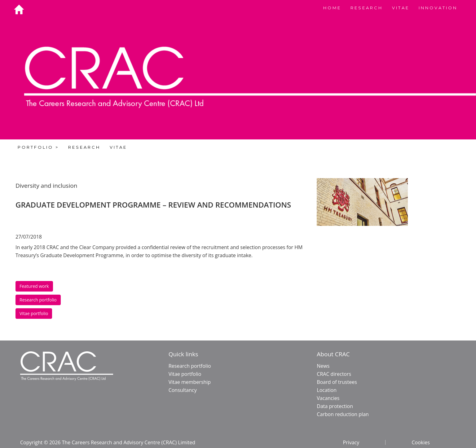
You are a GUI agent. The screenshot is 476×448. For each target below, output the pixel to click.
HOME (332, 8)
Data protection (335, 406)
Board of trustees (337, 382)
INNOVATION (438, 8)
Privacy (351, 442)
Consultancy (183, 390)
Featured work (34, 286)
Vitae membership (190, 382)
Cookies (421, 442)
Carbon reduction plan (343, 414)
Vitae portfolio (34, 313)
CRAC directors (334, 374)
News (323, 366)
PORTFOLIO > (38, 147)
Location (327, 390)
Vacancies (328, 398)
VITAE (401, 8)
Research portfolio (38, 300)
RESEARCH (367, 8)
